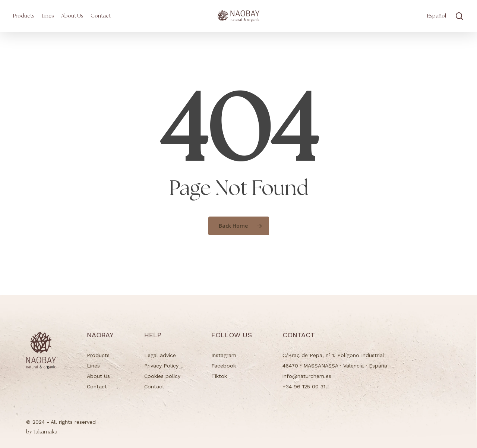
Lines (93, 366)
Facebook (224, 366)
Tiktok (219, 376)
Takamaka (42, 432)
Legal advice (160, 355)
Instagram (224, 355)
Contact (97, 387)
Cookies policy (162, 376)
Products (98, 355)
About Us (98, 376)
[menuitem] (437, 16)
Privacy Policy (161, 366)
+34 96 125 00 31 (304, 387)
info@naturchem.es (307, 376)
